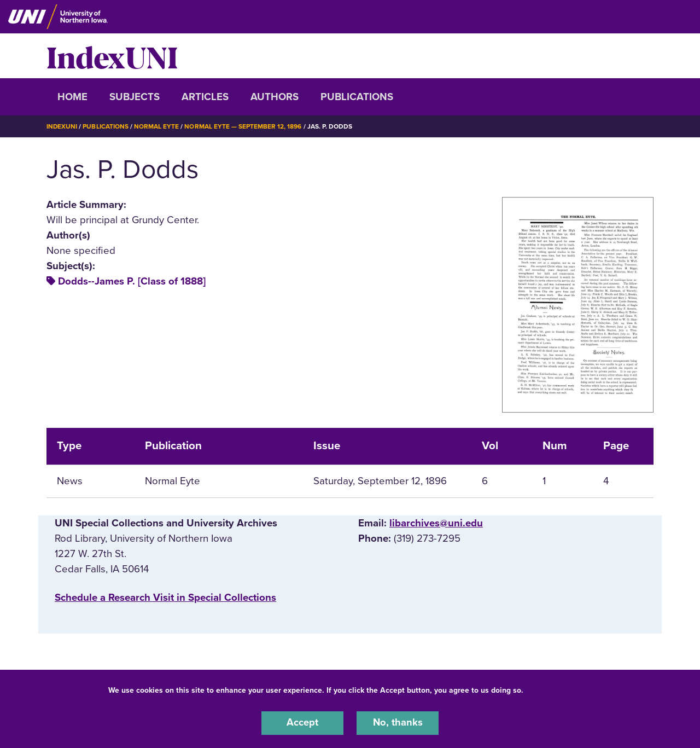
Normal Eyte (157, 126)
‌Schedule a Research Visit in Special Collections (165, 598)
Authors (275, 97)
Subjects (135, 97)
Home (72, 97)
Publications (357, 97)
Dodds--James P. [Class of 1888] (132, 281)
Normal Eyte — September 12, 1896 (243, 126)
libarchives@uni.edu (436, 523)
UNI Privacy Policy (560, 690)
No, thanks (398, 723)
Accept (302, 723)
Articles (205, 97)
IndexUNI (112, 56)
